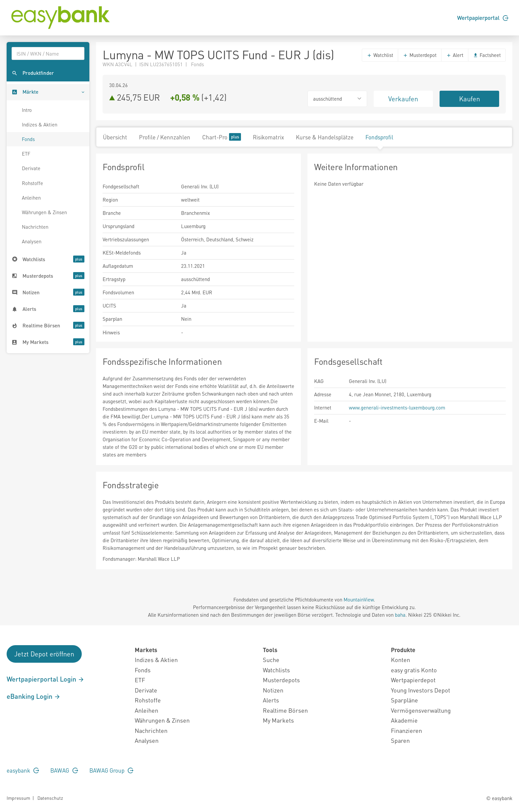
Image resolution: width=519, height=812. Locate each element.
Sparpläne (404, 700)
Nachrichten (35, 227)
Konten (401, 660)
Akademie (404, 720)
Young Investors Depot (421, 690)
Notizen (273, 690)
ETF (26, 154)
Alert (455, 55)
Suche (271, 660)
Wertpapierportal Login (46, 679)
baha (400, 615)
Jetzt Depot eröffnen (44, 654)
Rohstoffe (32, 183)
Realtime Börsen (285, 710)
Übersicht (115, 137)
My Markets (278, 720)
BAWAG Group (111, 770)
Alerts (271, 700)
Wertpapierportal (483, 18)
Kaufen (470, 99)
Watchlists (276, 670)
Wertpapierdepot (413, 680)
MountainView (359, 599)
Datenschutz (50, 798)
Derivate (31, 168)
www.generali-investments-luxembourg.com (397, 407)
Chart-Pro (222, 137)
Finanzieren (406, 730)
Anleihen (31, 198)
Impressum (18, 798)
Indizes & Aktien (40, 124)
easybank (23, 770)
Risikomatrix (268, 137)
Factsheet (487, 55)
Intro (27, 110)
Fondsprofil (379, 137)
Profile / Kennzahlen (165, 137)
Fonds (28, 139)
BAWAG (64, 770)
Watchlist (380, 55)
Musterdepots (281, 680)
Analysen (32, 241)
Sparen (400, 740)
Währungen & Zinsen (44, 212)
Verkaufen (403, 99)
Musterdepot (420, 55)
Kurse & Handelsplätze (325, 137)
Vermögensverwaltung (421, 710)
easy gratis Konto (414, 670)
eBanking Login (34, 696)
